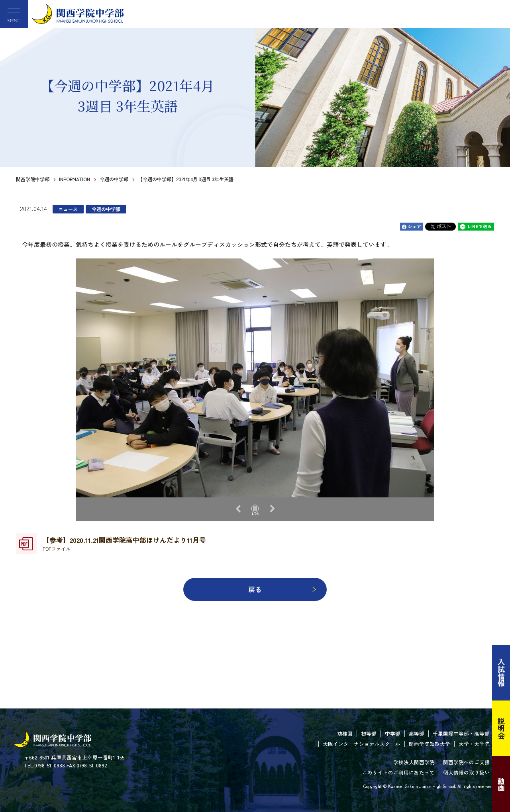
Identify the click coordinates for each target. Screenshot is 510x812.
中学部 (393, 733)
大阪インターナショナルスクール (362, 744)
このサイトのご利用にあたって (398, 772)
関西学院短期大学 (430, 744)
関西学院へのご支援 (466, 762)
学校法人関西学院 (414, 762)
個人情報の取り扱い (466, 772)
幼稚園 (345, 733)
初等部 (369, 733)
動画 (501, 784)
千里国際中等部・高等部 (461, 733)
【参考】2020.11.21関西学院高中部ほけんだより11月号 (124, 544)
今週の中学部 (114, 179)
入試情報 (501, 673)
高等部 (417, 733)
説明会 (501, 728)
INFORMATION (75, 179)
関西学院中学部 (33, 179)
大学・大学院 (474, 744)
